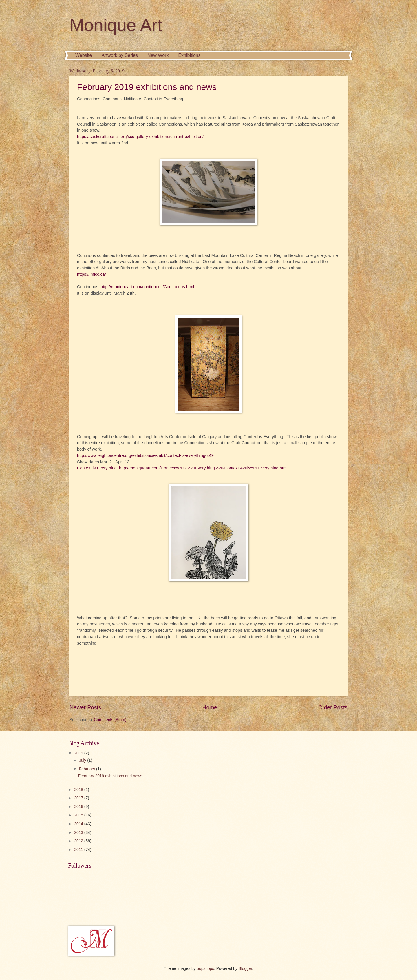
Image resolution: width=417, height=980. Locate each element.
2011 (79, 850)
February (88, 769)
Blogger (245, 969)
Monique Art (116, 25)
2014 (79, 824)
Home (210, 708)
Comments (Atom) (110, 720)
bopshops (205, 969)
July (83, 760)
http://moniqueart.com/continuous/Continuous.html (147, 287)
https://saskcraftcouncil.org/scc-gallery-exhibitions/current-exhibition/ (140, 137)
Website (84, 55)
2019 (79, 753)
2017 (79, 798)
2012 (79, 841)
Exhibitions (189, 55)
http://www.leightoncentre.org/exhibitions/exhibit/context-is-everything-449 (145, 455)
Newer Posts (85, 708)
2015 (79, 815)
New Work (158, 55)
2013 (79, 833)
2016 (79, 807)
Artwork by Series (120, 55)
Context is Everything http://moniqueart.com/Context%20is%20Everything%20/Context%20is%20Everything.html (182, 468)
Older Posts (333, 708)
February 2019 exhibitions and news (147, 87)
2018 (79, 790)
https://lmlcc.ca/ (92, 274)
